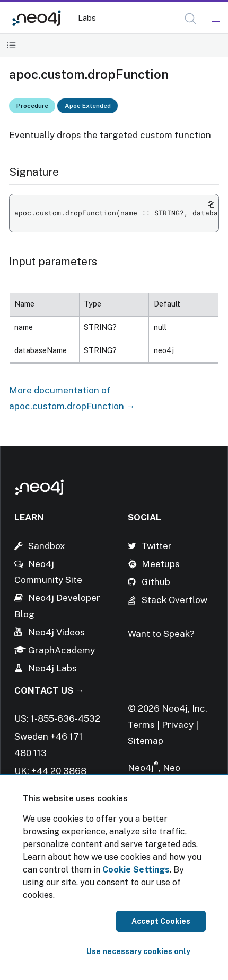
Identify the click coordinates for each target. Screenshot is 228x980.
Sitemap (146, 741)
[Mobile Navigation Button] (216, 19)
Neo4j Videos (56, 632)
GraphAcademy (62, 650)
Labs (87, 18)
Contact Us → (49, 690)
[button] (191, 19)
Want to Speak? (161, 634)
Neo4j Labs (52, 668)
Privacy (179, 725)
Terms (141, 725)
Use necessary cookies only (138, 951)
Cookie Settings (136, 870)
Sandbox (47, 546)
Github (156, 582)
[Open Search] (191, 19)
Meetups (161, 564)
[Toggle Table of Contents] (11, 45)
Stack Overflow (174, 600)
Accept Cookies (161, 921)
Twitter (157, 546)
